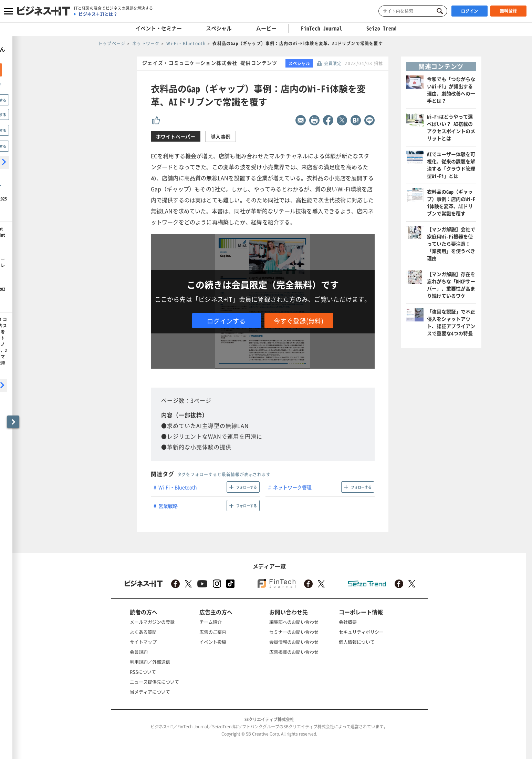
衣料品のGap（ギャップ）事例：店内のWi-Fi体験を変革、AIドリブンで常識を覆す (451, 202)
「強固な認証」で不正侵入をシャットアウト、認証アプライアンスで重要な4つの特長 (451, 322)
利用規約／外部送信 (150, 662)
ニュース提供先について (154, 682)
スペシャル (219, 28)
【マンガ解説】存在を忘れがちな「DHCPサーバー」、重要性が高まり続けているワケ (451, 285)
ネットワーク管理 (292, 487)
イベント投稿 (213, 642)
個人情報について (357, 642)
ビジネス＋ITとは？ (98, 14)
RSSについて (143, 672)
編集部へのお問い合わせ (294, 622)
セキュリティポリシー (361, 632)
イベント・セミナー (159, 28)
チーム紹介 (211, 622)
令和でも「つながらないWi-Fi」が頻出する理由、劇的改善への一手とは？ (451, 90)
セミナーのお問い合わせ (294, 632)
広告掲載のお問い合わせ (294, 652)
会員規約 (139, 652)
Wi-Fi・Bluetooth (178, 487)
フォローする (247, 487)
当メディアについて (150, 692)
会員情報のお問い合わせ (294, 642)
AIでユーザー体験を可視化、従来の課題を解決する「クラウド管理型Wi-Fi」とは (451, 165)
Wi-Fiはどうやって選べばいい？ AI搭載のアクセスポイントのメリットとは (451, 127)
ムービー (266, 28)
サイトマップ (143, 642)
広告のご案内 (213, 632)
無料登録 (509, 11)
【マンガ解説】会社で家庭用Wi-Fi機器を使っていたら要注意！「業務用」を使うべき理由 (451, 244)
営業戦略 (168, 506)
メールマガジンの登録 (152, 622)
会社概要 (348, 622)
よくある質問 (143, 632)
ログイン (470, 11)
